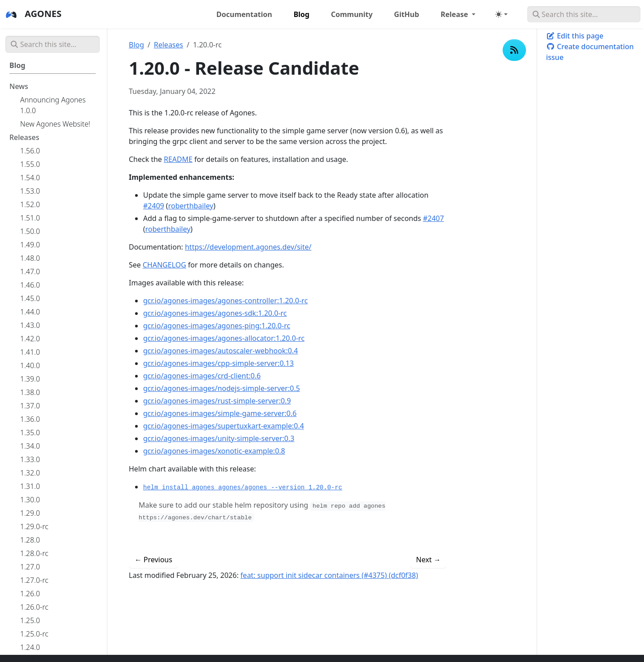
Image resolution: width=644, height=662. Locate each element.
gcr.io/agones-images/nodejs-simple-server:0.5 (222, 388)
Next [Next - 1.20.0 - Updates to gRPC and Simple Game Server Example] (428, 560)
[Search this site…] (584, 14)
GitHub (407, 14)
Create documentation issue (590, 52)
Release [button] (455, 14)
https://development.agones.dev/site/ (248, 247)
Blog (136, 45)
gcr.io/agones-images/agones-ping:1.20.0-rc (217, 326)
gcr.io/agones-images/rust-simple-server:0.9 (217, 401)
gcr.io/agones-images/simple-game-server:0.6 (220, 413)
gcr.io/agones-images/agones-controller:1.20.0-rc (225, 301)
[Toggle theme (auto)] (501, 14)
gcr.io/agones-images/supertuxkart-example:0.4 (224, 426)
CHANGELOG (164, 265)
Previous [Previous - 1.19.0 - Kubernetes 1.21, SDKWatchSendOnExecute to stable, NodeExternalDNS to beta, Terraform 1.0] (153, 560)
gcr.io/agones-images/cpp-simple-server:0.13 (218, 363)
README (178, 159)
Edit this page (575, 36)
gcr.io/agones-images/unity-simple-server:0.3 (219, 438)
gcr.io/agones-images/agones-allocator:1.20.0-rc (224, 338)
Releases (168, 45)
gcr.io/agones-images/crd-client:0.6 (202, 376)
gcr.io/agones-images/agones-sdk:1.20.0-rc (215, 313)
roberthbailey (191, 206)
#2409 (154, 206)
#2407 (434, 218)
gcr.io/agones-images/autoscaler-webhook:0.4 (220, 351)
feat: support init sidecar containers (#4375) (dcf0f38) (329, 575)
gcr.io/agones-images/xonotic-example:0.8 (214, 451)
